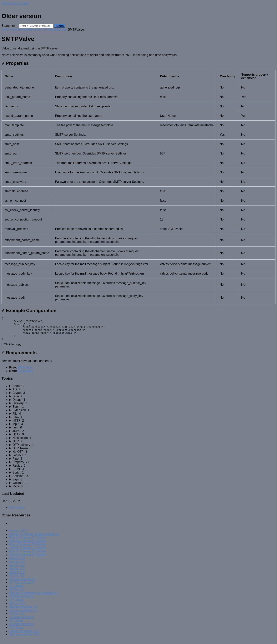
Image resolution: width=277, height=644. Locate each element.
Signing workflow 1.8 (23, 615)
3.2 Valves (16, 625)
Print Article (17, 512)
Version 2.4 (17, 577)
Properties (15, 63)
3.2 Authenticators (22, 622)
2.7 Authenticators (22, 587)
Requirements (19, 357)
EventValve (25, 375)
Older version (11, 30)
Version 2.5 (17, 580)
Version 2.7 (17, 594)
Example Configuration (29, 310)
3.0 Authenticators (22, 629)
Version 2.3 (17, 573)
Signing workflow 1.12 (24, 636)
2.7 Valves (16, 591)
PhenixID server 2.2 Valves (28, 546)
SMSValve (25, 372)
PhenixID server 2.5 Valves (28, 556)
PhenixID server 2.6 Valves (28, 559)
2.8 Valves (16, 604)
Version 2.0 (17, 563)
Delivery (62, 30)
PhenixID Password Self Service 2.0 (34, 598)
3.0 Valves (16, 632)
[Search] (36, 26)
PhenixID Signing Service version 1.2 (35, 539)
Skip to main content (15, 3)
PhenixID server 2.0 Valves (38, 30)
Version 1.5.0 (18, 535)
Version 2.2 (17, 570)
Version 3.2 (17, 618)
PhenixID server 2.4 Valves (28, 553)
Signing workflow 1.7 (23, 611)
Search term (10, 26)
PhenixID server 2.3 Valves (28, 549)
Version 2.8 (17, 608)
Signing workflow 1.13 (24, 639)
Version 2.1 (17, 566)
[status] (138, 52)
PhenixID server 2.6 (23, 584)
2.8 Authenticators (22, 601)
